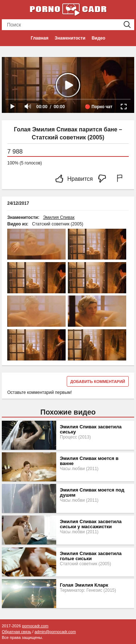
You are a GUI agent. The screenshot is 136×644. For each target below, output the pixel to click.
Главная (40, 38)
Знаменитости (70, 38)
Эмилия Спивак (59, 217)
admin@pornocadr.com (55, 632)
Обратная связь (17, 632)
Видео (99, 38)
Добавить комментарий (98, 382)
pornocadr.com (35, 626)
